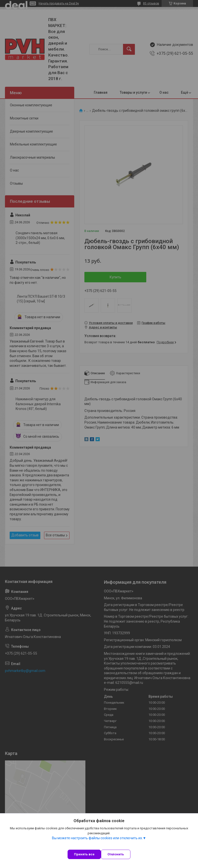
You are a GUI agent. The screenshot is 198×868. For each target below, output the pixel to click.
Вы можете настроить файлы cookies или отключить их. (97, 838)
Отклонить (116, 854)
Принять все (84, 854)
